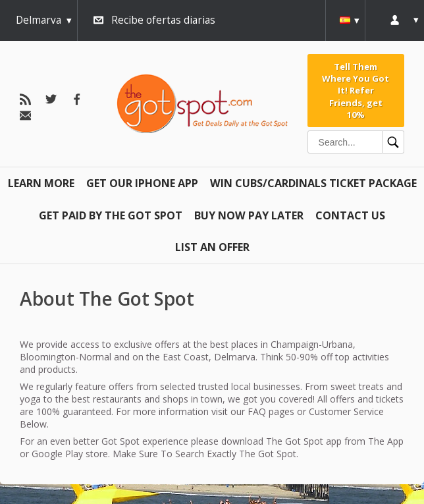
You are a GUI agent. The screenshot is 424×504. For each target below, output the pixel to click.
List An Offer (212, 247)
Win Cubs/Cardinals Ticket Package (313, 183)
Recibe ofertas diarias (163, 20)
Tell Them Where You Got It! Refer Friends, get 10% (356, 91)
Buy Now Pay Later (249, 215)
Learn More (41, 183)
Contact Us (350, 215)
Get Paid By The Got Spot (111, 215)
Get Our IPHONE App (142, 183)
